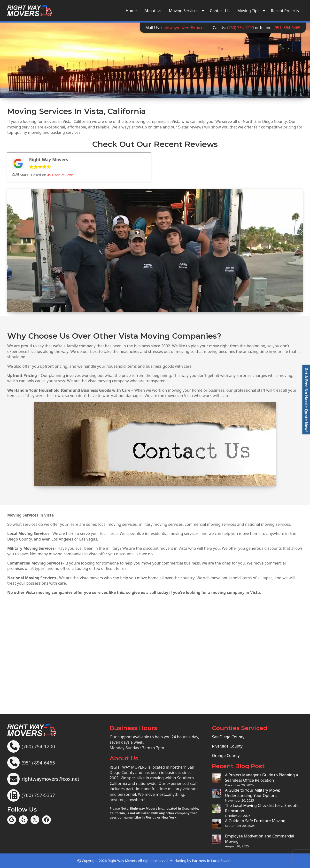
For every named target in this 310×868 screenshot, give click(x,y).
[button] (306, 400)
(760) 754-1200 (240, 28)
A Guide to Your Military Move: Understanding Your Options (252, 793)
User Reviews (60, 175)
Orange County (226, 756)
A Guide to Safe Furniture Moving (255, 821)
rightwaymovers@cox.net (184, 28)
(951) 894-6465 (287, 28)
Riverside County (227, 746)
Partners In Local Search (212, 861)
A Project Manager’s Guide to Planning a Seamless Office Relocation (261, 778)
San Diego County (228, 737)
